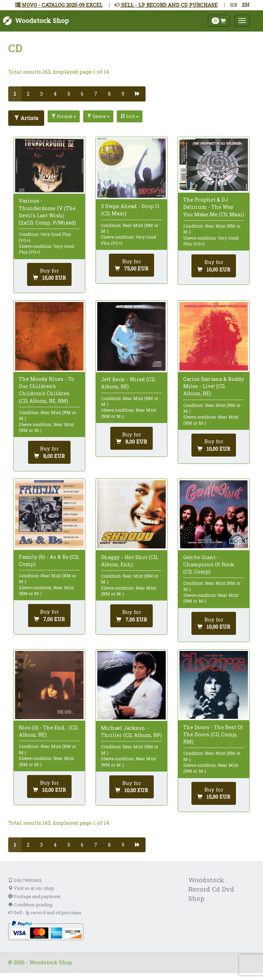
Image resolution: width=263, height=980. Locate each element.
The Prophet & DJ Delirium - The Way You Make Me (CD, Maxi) (214, 207)
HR (234, 5)
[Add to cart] (49, 274)
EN (246, 5)
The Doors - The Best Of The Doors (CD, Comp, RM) (213, 734)
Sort (130, 116)
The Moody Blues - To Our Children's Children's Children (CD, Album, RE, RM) (47, 390)
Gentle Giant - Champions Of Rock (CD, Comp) (209, 564)
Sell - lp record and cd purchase (45, 912)
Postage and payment (34, 896)
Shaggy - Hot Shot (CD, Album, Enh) (129, 561)
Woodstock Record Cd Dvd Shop (211, 889)
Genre (98, 116)
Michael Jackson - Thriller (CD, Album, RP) (131, 731)
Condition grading (30, 905)
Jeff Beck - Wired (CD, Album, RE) (128, 383)
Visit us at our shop (31, 888)
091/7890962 (25, 880)
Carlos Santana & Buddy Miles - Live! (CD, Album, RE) (214, 386)
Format (64, 116)
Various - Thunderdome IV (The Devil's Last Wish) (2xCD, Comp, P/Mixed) (47, 211)
